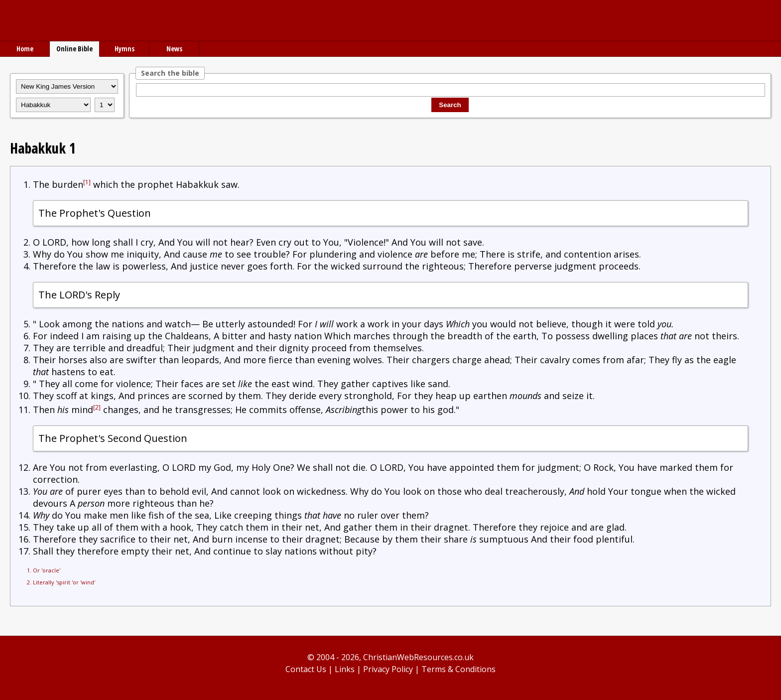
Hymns (125, 49)
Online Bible (74, 49)
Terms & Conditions (458, 669)
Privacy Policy (388, 669)
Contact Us (306, 669)
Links (345, 669)
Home (25, 49)
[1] (87, 182)
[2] (97, 407)
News (174, 49)
